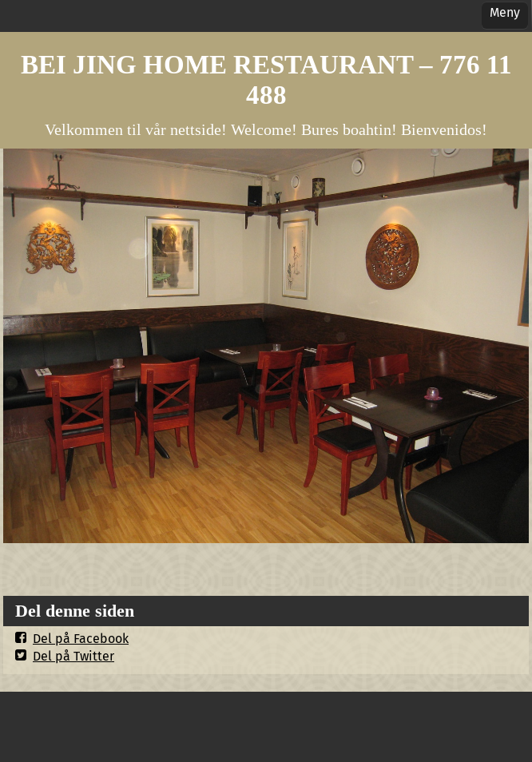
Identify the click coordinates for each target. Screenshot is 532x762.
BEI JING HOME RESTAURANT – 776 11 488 (266, 79)
